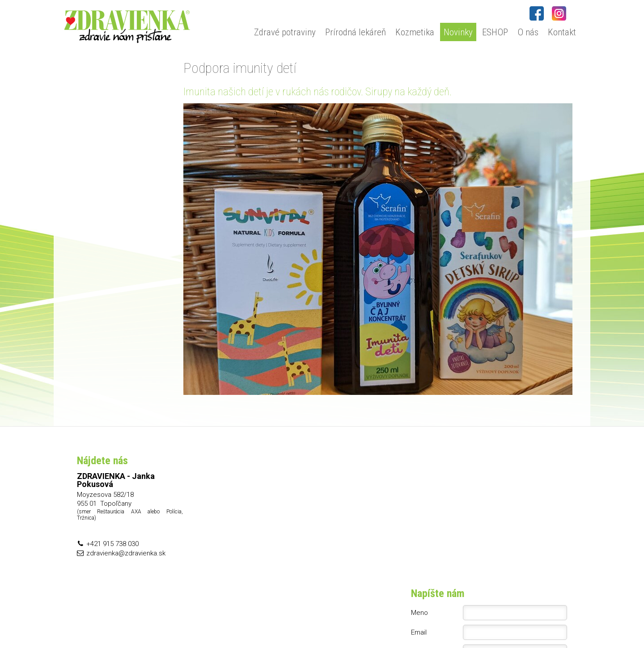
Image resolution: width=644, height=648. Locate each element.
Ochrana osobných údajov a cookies (420, 622)
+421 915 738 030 (112, 544)
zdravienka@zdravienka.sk (126, 553)
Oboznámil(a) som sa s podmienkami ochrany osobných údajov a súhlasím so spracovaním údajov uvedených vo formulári (495, 543)
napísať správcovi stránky (335, 622)
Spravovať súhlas (494, 622)
